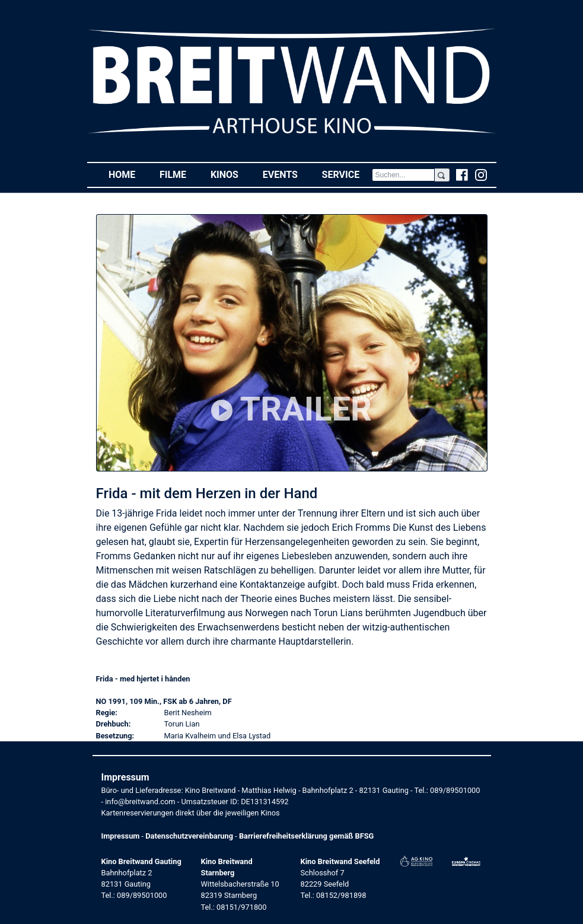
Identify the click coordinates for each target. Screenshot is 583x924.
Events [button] (286, 174)
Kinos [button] (230, 174)
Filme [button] (179, 174)
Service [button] (347, 174)
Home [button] (128, 174)
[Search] (404, 175)
